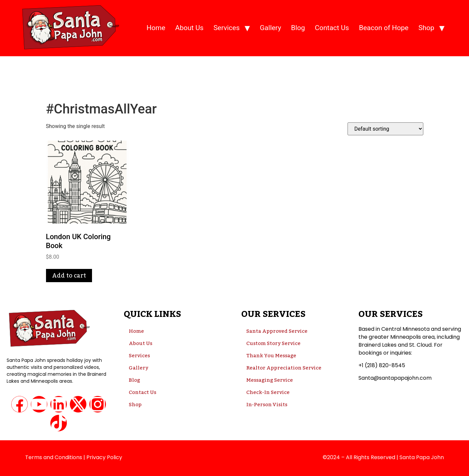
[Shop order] (385, 129)
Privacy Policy (104, 457)
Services (227, 28)
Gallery (270, 28)
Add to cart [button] (69, 276)
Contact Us (332, 28)
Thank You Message (271, 356)
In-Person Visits (267, 405)
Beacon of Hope (384, 28)
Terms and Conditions (54, 457)
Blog (298, 28)
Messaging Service (270, 380)
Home (156, 28)
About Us (189, 28)
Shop (426, 28)
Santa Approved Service (277, 331)
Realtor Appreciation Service (284, 368)
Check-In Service (268, 392)
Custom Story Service (273, 343)
